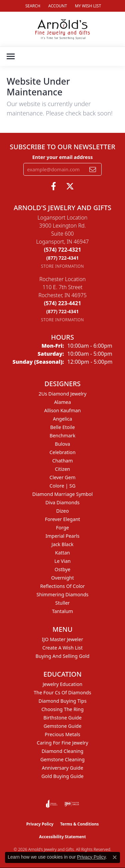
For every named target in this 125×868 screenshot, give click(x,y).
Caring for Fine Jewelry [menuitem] (62, 743)
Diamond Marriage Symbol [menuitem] (62, 494)
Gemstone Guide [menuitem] (63, 726)
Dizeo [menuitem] (63, 511)
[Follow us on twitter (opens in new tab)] (70, 186)
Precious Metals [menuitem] (62, 734)
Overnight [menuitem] (62, 578)
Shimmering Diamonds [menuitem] (63, 594)
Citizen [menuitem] (63, 469)
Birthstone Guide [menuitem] (62, 718)
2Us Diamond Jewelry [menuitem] (63, 394)
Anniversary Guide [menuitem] (62, 768)
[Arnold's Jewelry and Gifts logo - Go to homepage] (62, 29)
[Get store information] (62, 266)
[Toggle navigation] (11, 56)
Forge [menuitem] (62, 528)
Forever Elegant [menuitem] (63, 519)
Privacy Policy (40, 824)
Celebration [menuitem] (62, 452)
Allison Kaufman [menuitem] (63, 410)
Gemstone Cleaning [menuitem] (62, 759)
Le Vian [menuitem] (62, 561)
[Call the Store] (63, 250)
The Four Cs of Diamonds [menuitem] (62, 692)
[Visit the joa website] (52, 804)
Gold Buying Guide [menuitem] (62, 776)
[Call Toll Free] (63, 258)
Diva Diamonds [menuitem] (62, 502)
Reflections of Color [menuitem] (63, 586)
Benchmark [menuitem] (62, 436)
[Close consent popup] (115, 857)
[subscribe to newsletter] (93, 169)
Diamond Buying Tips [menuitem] (62, 701)
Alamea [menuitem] (62, 402)
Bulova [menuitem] (63, 444)
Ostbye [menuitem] (62, 569)
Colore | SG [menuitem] (63, 486)
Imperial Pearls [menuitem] (63, 536)
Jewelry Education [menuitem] (62, 684)
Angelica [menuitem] (62, 419)
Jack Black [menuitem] (62, 544)
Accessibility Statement (62, 837)
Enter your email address (62, 157)
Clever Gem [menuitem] (63, 477)
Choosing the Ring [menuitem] (62, 709)
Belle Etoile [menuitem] (62, 427)
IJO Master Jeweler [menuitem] (63, 639)
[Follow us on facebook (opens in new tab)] (53, 186)
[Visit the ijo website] (72, 804)
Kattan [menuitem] (62, 553)
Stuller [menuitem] (62, 603)
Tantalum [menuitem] (62, 611)
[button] (32, 6)
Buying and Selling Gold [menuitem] (63, 656)
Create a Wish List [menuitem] (62, 648)
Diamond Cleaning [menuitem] (62, 751)
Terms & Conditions (79, 824)
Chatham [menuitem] (63, 461)
